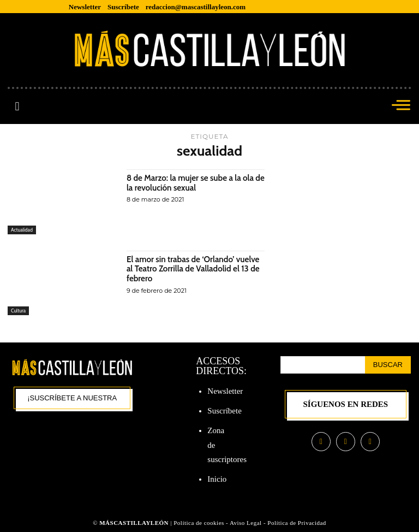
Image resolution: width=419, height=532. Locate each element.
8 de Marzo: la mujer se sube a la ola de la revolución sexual (193, 183)
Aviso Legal (247, 523)
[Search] (388, 365)
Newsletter (225, 391)
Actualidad (22, 230)
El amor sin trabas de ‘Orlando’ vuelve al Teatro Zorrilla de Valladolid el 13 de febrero (195, 269)
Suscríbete (224, 411)
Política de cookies (199, 523)
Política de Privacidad (297, 523)
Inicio (217, 479)
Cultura (18, 311)
